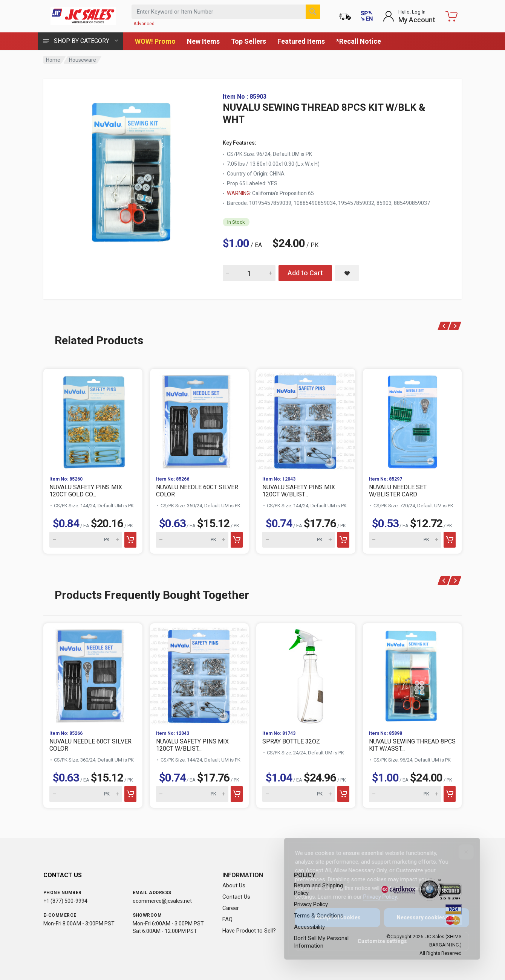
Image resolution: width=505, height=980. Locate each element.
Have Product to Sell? (249, 931)
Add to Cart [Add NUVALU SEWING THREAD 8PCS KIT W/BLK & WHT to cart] (305, 273)
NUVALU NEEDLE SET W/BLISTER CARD (398, 491)
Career (231, 908)
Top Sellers (249, 41)
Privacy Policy (375, 897)
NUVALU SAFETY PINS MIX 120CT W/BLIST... (299, 491)
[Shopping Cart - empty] (451, 16)
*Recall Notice (359, 41)
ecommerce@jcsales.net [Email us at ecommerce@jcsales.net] (162, 901)
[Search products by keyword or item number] (226, 12)
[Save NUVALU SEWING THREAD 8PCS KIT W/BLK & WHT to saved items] (347, 273)
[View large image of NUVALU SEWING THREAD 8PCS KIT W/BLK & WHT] (134, 169)
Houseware (83, 60)
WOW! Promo (155, 41)
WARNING (238, 193)
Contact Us (236, 897)
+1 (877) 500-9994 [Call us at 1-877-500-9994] (65, 901)
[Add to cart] (130, 540)
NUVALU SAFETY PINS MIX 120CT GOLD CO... (86, 491)
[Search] (313, 12)
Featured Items (301, 41)
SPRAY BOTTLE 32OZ (291, 741)
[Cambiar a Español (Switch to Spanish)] (367, 16)
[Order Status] (345, 16)
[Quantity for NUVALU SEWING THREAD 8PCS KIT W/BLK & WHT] (249, 273)
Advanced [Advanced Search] (144, 24)
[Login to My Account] (409, 16)
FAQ (227, 919)
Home (53, 60)
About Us (234, 885)
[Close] (461, 852)
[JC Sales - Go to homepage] (83, 16)
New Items (203, 41)
